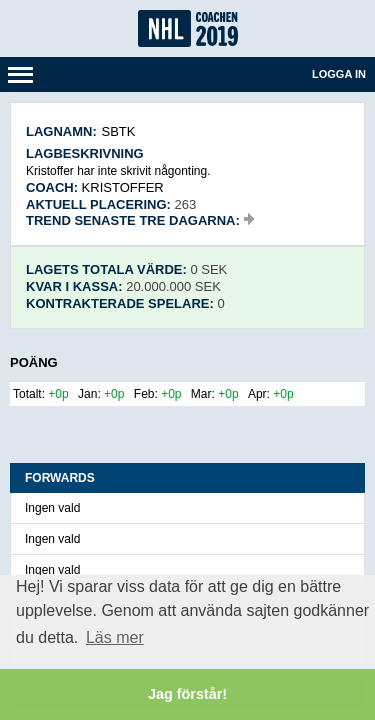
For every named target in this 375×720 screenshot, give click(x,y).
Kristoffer (123, 187)
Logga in (339, 74)
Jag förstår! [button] (187, 694)
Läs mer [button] (115, 637)
